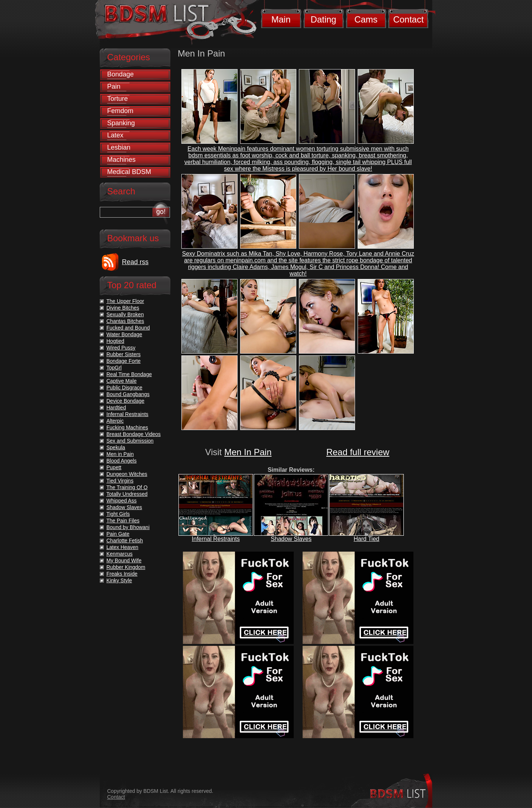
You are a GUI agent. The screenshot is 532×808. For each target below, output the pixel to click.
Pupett (114, 467)
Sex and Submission (130, 441)
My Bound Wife (124, 560)
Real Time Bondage (129, 374)
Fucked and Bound (128, 328)
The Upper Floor (125, 301)
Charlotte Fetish (125, 541)
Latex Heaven (122, 547)
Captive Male (122, 381)
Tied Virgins (120, 481)
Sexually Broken (125, 314)
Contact (408, 19)
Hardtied (116, 408)
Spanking (121, 123)
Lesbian (119, 147)
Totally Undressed (127, 494)
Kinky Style (119, 580)
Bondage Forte (124, 361)
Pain (114, 86)
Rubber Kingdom (126, 567)
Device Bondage (125, 401)
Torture (117, 99)
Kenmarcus (120, 554)
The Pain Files (123, 521)
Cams (366, 19)
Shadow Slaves (291, 539)
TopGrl (114, 368)
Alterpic (115, 421)
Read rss (135, 262)
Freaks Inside (122, 574)
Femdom (120, 111)
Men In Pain (248, 452)
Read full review (358, 452)
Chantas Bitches (125, 321)
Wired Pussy (121, 348)
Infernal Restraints (216, 539)
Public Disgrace (124, 388)
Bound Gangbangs (128, 394)
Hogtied (115, 341)
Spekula (116, 447)
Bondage (120, 74)
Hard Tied (366, 539)
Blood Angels (122, 461)
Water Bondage (124, 334)
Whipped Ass (122, 501)
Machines (121, 160)
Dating (323, 19)
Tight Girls (118, 514)
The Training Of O (127, 487)
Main (281, 19)
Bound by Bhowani (128, 527)
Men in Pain (120, 454)
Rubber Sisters (124, 354)
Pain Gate (118, 534)
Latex (115, 135)
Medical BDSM (129, 172)
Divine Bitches (123, 308)
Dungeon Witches (127, 474)
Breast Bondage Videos (134, 434)
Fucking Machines (127, 427)
